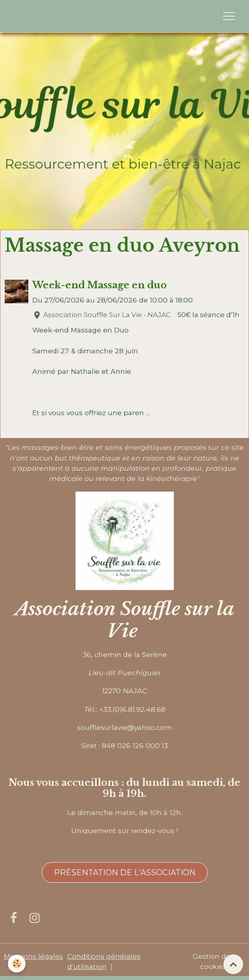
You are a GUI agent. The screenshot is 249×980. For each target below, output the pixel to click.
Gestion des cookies (213, 961)
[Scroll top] (233, 964)
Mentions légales (33, 956)
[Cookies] (17, 964)
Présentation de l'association (125, 872)
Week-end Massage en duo (100, 285)
